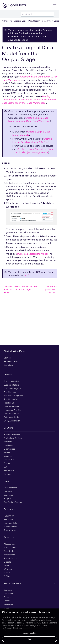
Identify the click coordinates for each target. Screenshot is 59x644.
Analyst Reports (11, 558)
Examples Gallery (11, 523)
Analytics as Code (11, 399)
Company (8, 590)
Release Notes (10, 530)
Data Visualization (11, 414)
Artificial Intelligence (12, 388)
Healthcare (8, 445)
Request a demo (11, 361)
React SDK (8, 519)
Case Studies (9, 551)
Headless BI (9, 403)
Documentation (11, 488)
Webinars (8, 569)
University (8, 491)
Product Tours (10, 547)
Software (8, 442)
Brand (6, 608)
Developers (10, 509)
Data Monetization (12, 417)
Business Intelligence (13, 385)
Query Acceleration (12, 421)
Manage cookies (29, 633)
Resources (9, 537)
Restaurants (9, 470)
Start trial (8, 358)
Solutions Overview (12, 434)
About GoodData (12, 583)
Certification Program (13, 502)
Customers (9, 594)
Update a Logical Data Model (50, 289)
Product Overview (12, 381)
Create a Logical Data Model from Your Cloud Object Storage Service (20, 289)
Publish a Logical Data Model (32, 254)
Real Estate (9, 460)
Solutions (8, 428)
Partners (7, 597)
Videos (7, 565)
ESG (6, 467)
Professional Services (13, 438)
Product (8, 375)
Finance (7, 452)
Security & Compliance (14, 396)
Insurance (8, 456)
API (27, 275)
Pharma (7, 463)
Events (7, 573)
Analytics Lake (10, 392)
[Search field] (37, 14)
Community (9, 495)
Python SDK (9, 516)
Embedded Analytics (13, 410)
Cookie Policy (19, 625)
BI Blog (7, 576)
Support (7, 498)
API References (10, 527)
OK (30, 639)
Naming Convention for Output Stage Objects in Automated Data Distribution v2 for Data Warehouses (29, 100)
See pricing (9, 365)
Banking (7, 474)
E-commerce (9, 449)
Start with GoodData (14, 351)
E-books (7, 562)
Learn (7, 481)
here (16, 33)
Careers (7, 601)
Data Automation (11, 406)
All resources (9, 544)
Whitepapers (9, 555)
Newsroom (9, 604)
